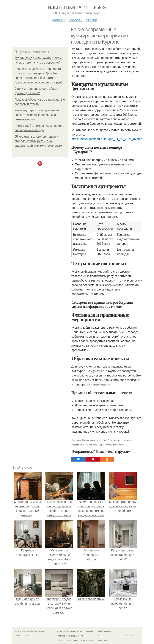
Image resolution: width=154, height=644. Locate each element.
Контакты (61, 631)
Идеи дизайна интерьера (77, 7)
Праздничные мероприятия (84, 445)
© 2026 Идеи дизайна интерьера (30, 631)
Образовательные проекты (111, 445)
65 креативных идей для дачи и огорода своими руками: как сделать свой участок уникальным (38, 141)
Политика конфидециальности (70, 636)
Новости (76, 20)
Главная (58, 20)
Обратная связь (105, 631)
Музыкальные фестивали (94, 440)
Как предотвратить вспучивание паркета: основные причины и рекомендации (37, 115)
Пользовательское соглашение (80, 631)
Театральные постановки (120, 440)
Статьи (91, 20)
